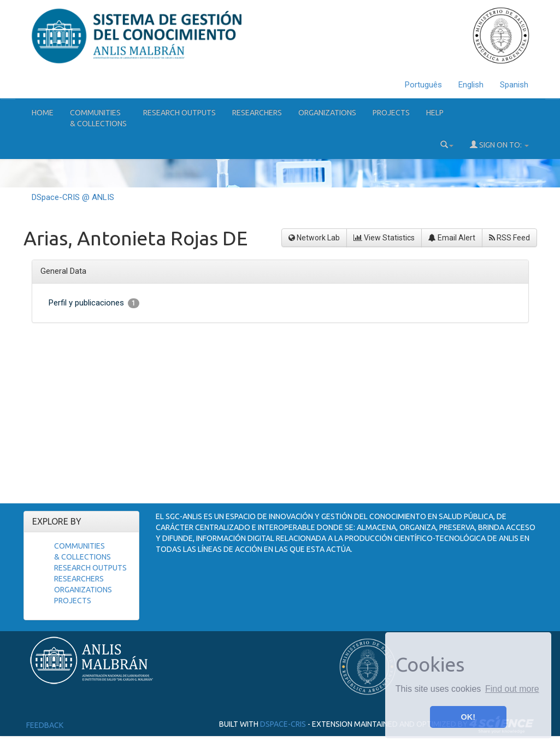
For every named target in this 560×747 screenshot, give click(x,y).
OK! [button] (468, 717)
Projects (391, 113)
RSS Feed (509, 238)
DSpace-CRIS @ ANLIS (73, 197)
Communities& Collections (98, 118)
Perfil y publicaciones (94, 303)
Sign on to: (499, 145)
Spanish (514, 85)
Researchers (257, 113)
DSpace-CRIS (283, 724)
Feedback (45, 725)
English (471, 85)
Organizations (327, 113)
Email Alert (452, 238)
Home (43, 113)
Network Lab (314, 238)
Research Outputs (179, 113)
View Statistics (384, 238)
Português (423, 85)
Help (435, 113)
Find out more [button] (512, 689)
